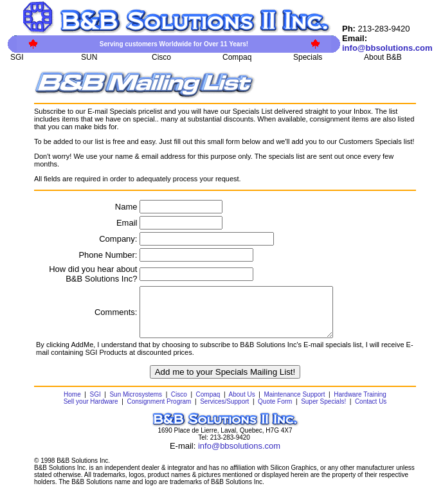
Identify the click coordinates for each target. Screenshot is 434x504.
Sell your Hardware (91, 411)
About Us (242, 404)
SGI (95, 404)
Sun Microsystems (136, 404)
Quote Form (275, 411)
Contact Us (371, 411)
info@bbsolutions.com (239, 455)
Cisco (179, 404)
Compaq (208, 404)
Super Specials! (323, 411)
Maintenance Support (294, 404)
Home (72, 404)
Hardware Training (360, 404)
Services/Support (224, 411)
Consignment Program (159, 411)
